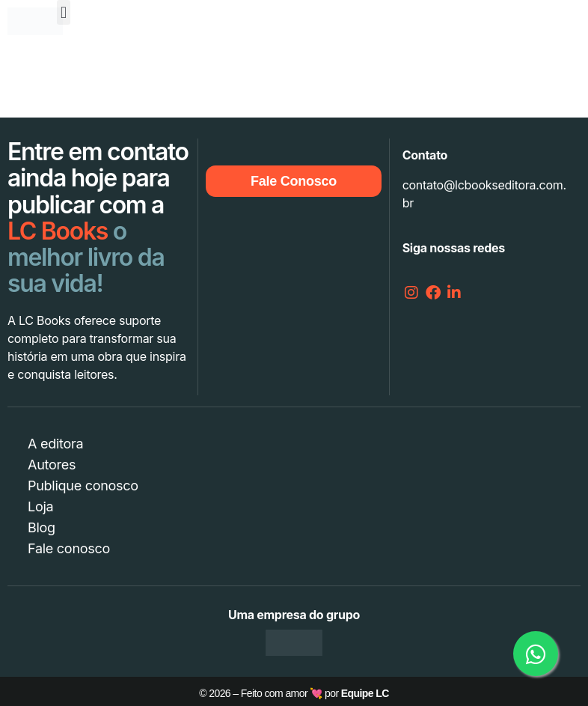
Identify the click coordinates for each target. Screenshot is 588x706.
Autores (52, 465)
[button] (64, 12)
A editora (55, 444)
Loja (40, 506)
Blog (42, 527)
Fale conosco (69, 548)
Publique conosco (83, 486)
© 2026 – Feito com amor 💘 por (294, 693)
